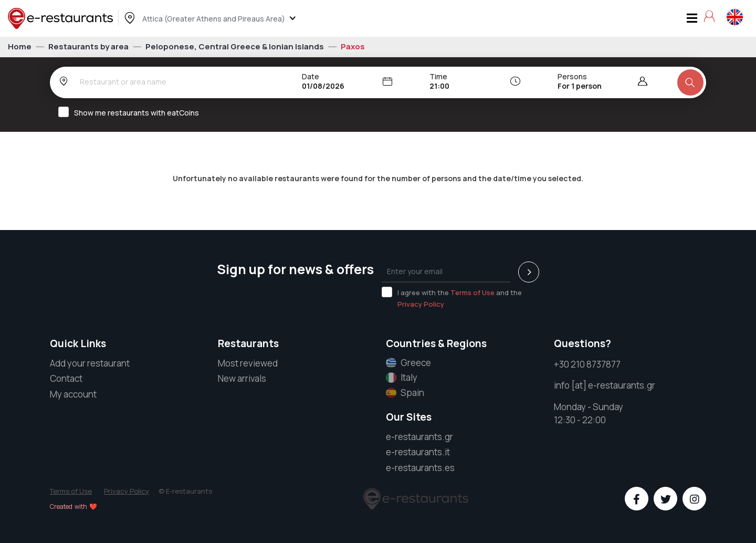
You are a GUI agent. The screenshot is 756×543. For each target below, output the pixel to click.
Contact (66, 378)
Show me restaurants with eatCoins (132, 112)
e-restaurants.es (420, 468)
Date (311, 76)
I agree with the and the (452, 298)
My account (73, 394)
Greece (408, 363)
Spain (405, 393)
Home (20, 46)
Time (438, 76)
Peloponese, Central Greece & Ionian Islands (235, 46)
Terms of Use (472, 293)
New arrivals (242, 378)
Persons (572, 76)
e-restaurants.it (418, 452)
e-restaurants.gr (419, 437)
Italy (402, 378)
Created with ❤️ (73, 507)
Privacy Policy (421, 304)
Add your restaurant (90, 363)
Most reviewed (248, 363)
